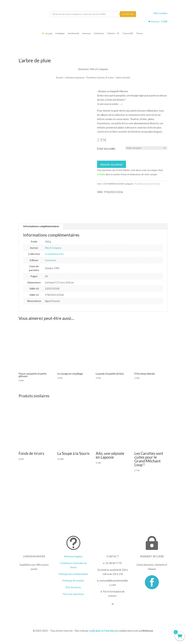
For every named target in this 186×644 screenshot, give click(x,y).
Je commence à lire (54, 254)
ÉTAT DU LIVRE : (107, 149)
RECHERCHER (128, 14)
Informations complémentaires (41, 226)
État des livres (73, 587)
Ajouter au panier (112, 164)
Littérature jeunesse (75, 77)
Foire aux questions (73, 594)
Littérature (99, 33)
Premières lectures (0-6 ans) (100, 77)
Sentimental (73, 33)
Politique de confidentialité (73, 574)
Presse (139, 33)
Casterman (50, 260)
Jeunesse (86, 33)
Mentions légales (73, 556)
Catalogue (60, 33)
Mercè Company (53, 248)
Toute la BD (128, 33)
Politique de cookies (73, 581)
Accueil (49, 33)
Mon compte (161, 13)
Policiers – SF (113, 33)
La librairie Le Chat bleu (102, 631)
